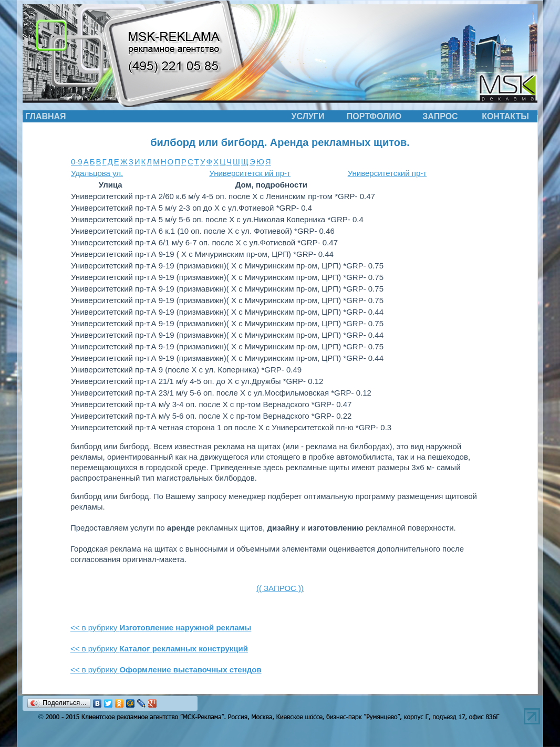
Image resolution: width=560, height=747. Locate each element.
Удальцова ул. (97, 173)
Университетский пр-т (387, 173)
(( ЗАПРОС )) (280, 588)
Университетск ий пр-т (250, 173)
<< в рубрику (161, 627)
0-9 (77, 162)
